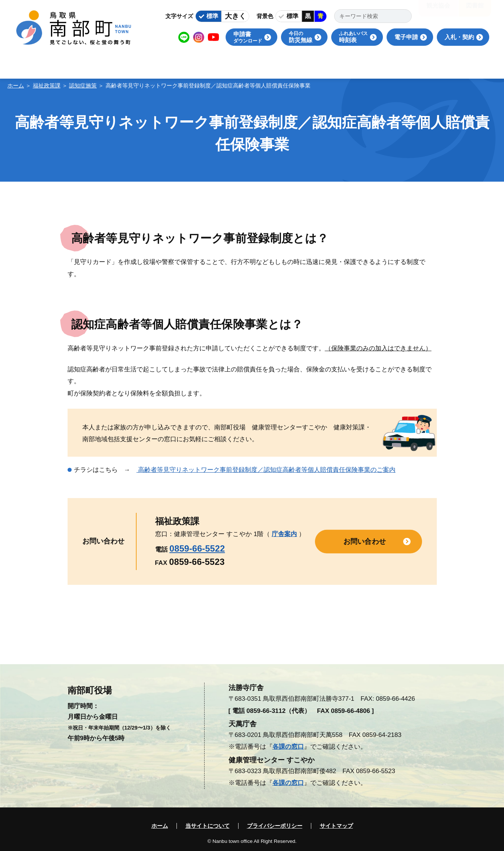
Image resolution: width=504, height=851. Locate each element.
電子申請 (406, 37)
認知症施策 (83, 85)
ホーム (16, 85)
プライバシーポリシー (275, 826)
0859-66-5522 (197, 548)
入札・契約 (459, 37)
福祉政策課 (47, 85)
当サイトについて (208, 826)
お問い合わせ (365, 541)
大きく (235, 16)
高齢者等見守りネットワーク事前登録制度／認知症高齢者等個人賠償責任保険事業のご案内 (266, 470)
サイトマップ (336, 826)
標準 (212, 16)
